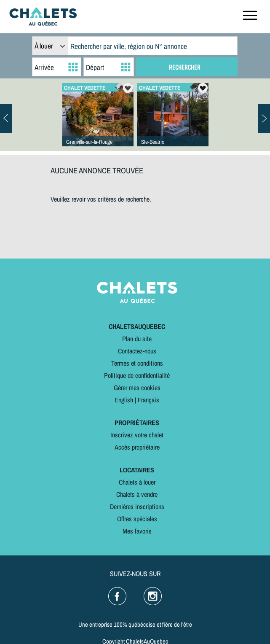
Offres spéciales (137, 519)
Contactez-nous (137, 351)
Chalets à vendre (137, 494)
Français (148, 400)
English (124, 400)
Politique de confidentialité (137, 375)
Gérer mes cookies (137, 388)
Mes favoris (137, 531)
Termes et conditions (137, 363)
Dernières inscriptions (137, 507)
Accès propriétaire (137, 447)
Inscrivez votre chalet (137, 435)
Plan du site (137, 339)
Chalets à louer (137, 482)
